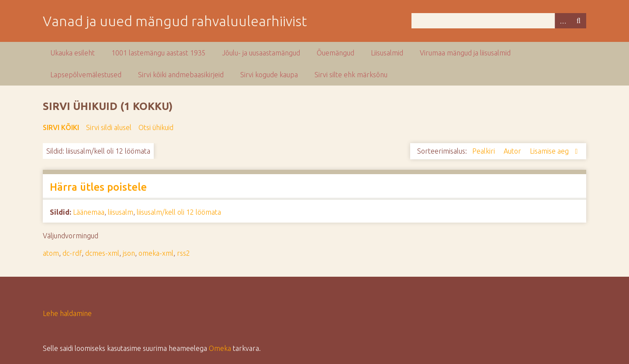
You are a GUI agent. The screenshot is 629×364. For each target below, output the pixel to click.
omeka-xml (156, 253)
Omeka (220, 348)
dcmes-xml (102, 253)
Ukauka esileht (73, 53)
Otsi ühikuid (156, 127)
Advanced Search (563, 21)
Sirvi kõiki (61, 127)
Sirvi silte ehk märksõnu (351, 75)
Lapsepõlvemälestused (86, 75)
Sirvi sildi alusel (109, 127)
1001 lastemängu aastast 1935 (159, 53)
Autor (513, 151)
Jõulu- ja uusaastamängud (261, 53)
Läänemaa (89, 212)
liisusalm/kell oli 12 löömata (179, 212)
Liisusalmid (387, 53)
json (129, 253)
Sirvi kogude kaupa (269, 75)
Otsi (578, 21)
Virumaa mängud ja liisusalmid (465, 53)
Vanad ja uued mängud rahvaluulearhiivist (175, 21)
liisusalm (121, 212)
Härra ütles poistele (98, 187)
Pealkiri (484, 151)
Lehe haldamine (67, 313)
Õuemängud (335, 53)
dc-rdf (72, 253)
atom (51, 253)
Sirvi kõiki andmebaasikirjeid (181, 75)
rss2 (183, 253)
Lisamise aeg (550, 151)
